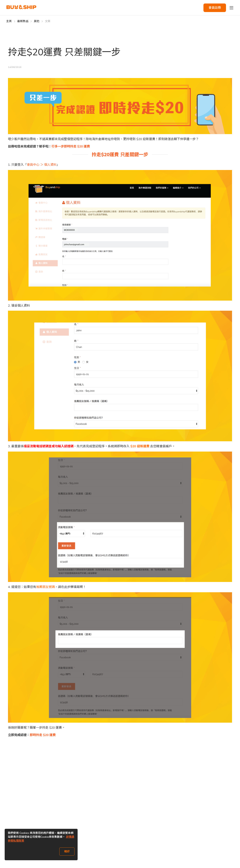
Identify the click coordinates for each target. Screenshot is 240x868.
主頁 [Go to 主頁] (9, 21)
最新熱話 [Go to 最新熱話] (23, 21)
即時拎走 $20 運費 (43, 735)
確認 (67, 851)
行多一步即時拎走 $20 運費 (71, 147)
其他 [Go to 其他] (37, 21)
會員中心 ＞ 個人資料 (42, 165)
